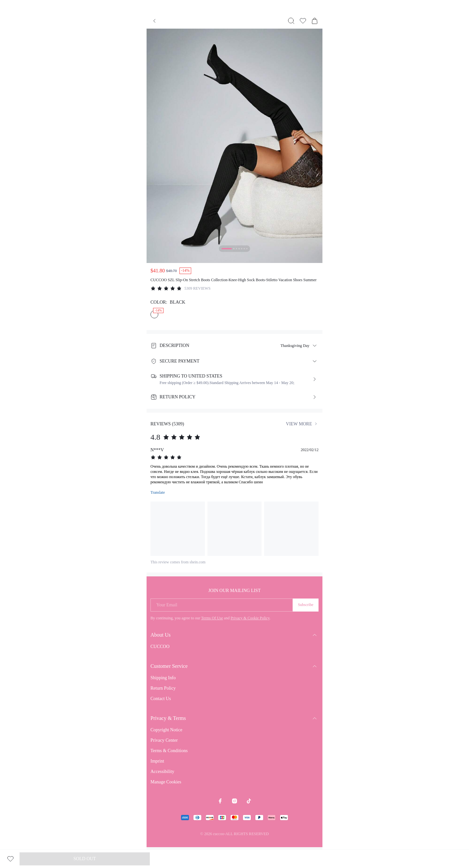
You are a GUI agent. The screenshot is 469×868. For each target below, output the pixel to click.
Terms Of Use (212, 618)
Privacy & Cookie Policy (250, 618)
